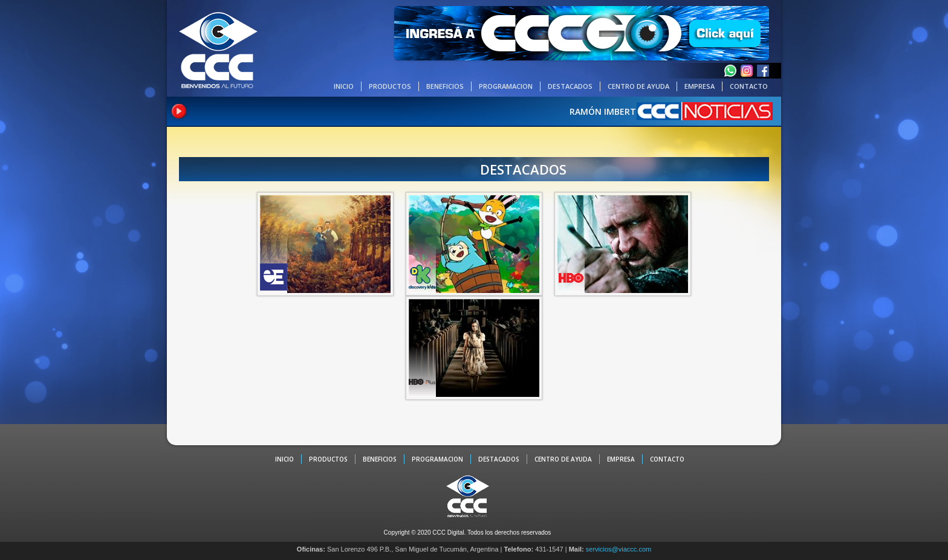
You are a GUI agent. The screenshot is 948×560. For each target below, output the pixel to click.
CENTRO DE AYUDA (638, 86)
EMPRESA (700, 86)
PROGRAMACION (506, 86)
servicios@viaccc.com (618, 549)
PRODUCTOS (390, 86)
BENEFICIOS (445, 86)
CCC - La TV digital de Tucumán (218, 50)
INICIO (344, 86)
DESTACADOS (570, 86)
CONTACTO (749, 86)
